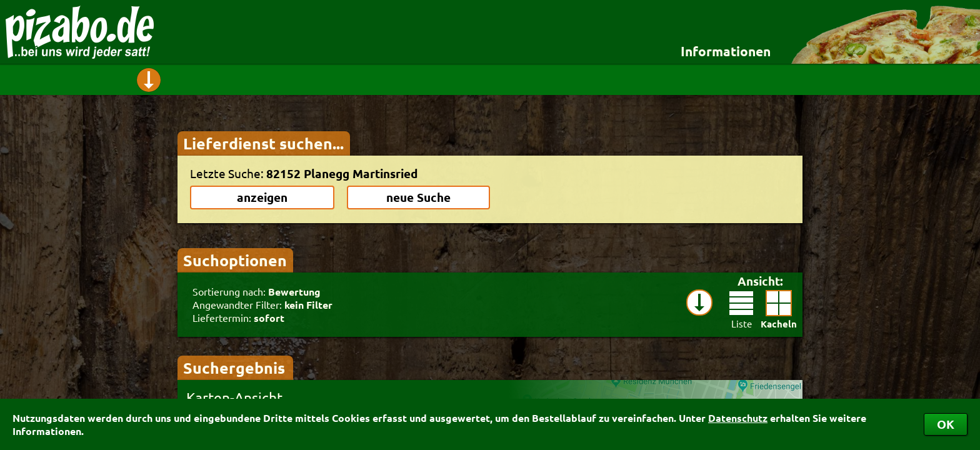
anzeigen (262, 197)
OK (946, 424)
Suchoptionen (235, 260)
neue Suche (418, 197)
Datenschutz (738, 418)
